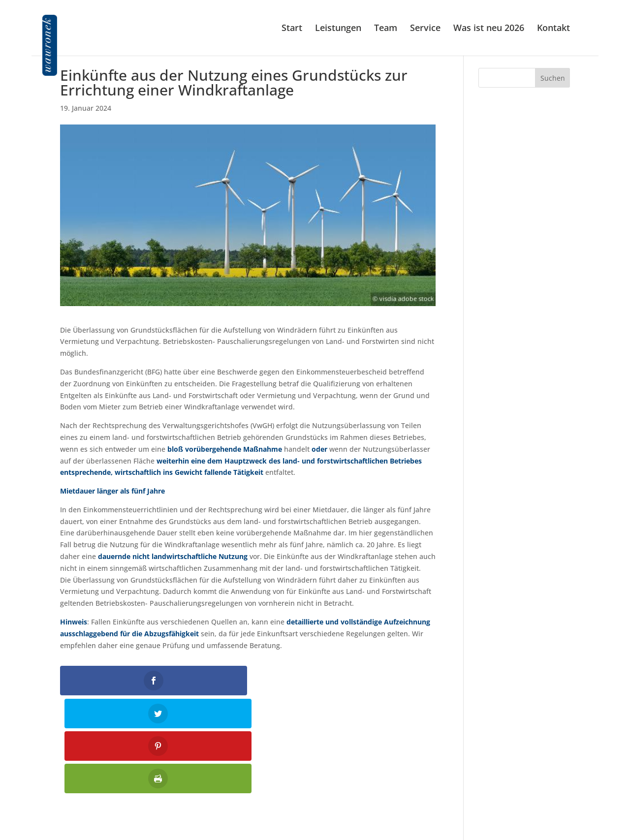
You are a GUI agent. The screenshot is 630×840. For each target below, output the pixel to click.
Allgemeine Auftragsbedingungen (514, 819)
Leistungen (338, 29)
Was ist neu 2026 (489, 29)
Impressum (551, 780)
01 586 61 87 (322, 780)
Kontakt (553, 29)
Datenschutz (549, 793)
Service (425, 29)
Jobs (563, 806)
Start (292, 29)
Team (386, 29)
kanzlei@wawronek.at (315, 799)
